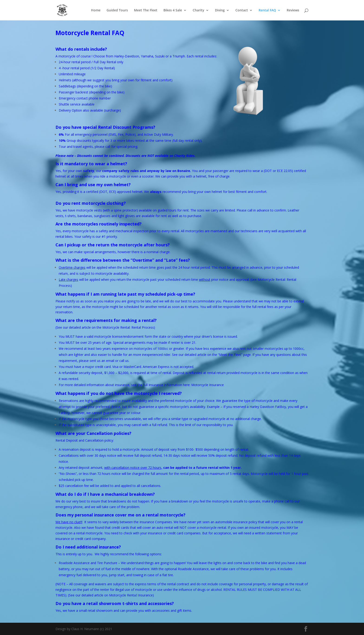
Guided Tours (117, 10)
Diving (220, 10)
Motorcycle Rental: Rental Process (128, 327)
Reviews (293, 10)
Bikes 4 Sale (173, 10)
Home (96, 10)
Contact (242, 10)
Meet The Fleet (146, 10)
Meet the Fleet (230, 355)
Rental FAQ (267, 10)
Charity (198, 10)
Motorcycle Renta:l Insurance (131, 595)
